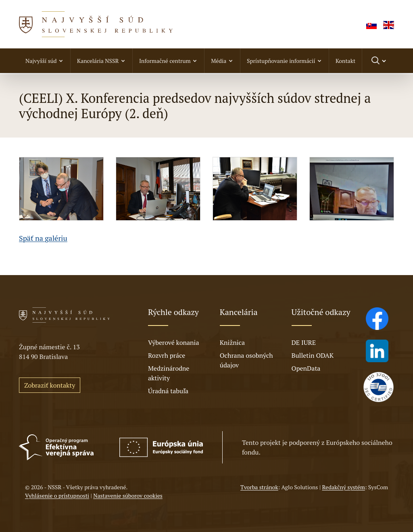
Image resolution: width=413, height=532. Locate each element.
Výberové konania (174, 342)
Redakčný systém (343, 487)
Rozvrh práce (167, 355)
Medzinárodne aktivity (169, 373)
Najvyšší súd (41, 61)
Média (219, 61)
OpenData (306, 368)
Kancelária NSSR (98, 61)
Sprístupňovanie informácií (281, 61)
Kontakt (345, 61)
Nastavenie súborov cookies (128, 495)
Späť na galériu (43, 238)
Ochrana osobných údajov (246, 360)
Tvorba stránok (259, 487)
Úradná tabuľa (168, 391)
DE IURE (304, 342)
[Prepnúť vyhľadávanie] (379, 61)
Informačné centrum (165, 61)
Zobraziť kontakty (50, 385)
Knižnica (232, 342)
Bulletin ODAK (313, 355)
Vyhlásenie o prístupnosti (57, 495)
